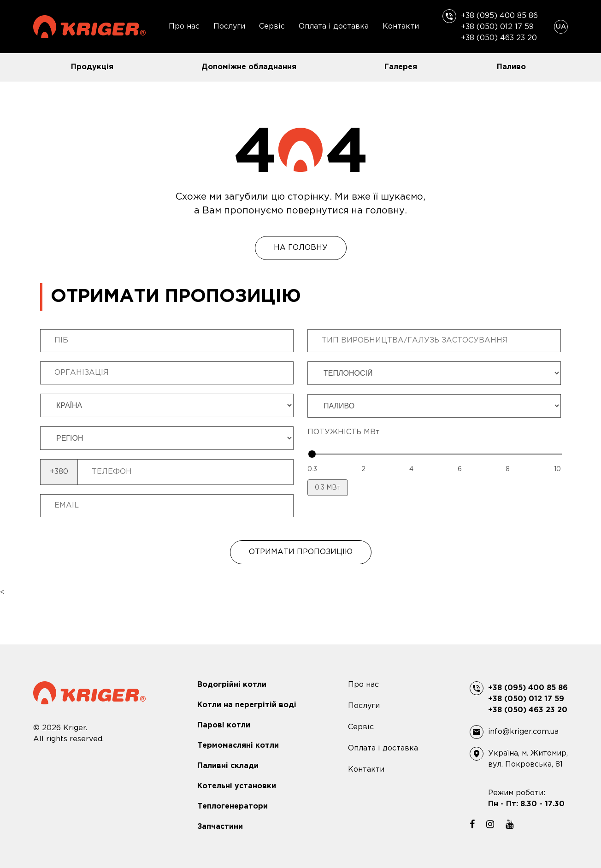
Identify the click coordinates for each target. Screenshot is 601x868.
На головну (301, 248)
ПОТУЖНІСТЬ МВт (344, 432)
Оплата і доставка (334, 27)
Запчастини (220, 827)
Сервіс (272, 27)
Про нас (184, 27)
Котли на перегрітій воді (247, 705)
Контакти (401, 27)
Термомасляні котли (238, 746)
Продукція (92, 67)
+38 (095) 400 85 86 (499, 16)
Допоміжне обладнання (249, 67)
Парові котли (224, 725)
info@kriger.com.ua (523, 732)
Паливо (511, 67)
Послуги (229, 27)
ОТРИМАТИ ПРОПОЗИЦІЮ (301, 552)
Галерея (401, 67)
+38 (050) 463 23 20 (499, 38)
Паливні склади (228, 766)
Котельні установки (237, 786)
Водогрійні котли (232, 685)
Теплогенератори (233, 806)
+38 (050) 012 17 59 (497, 27)
